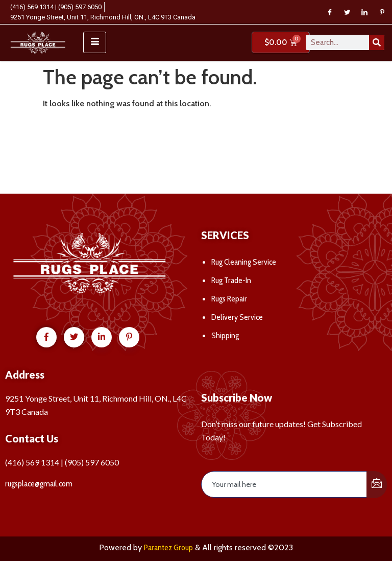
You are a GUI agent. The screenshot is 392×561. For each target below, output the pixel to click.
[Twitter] (347, 12)
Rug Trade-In (231, 280)
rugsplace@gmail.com (39, 484)
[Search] (377, 42)
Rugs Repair (229, 299)
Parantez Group (168, 547)
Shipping (225, 335)
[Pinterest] (382, 12)
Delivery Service (237, 317)
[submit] (377, 485)
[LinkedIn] (364, 12)
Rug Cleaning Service (244, 262)
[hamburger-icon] (95, 42)
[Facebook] (330, 12)
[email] (284, 484)
